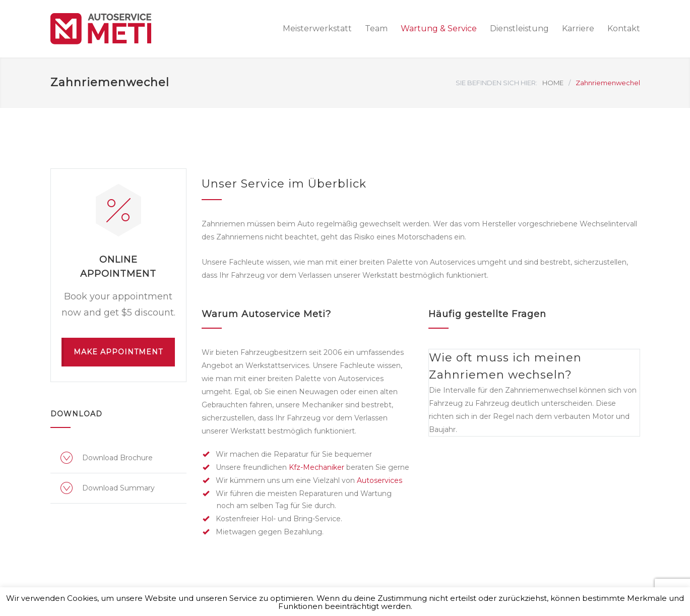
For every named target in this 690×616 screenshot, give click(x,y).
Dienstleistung (519, 28)
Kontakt (624, 28)
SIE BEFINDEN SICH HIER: (496, 83)
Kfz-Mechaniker (317, 467)
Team (376, 28)
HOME (553, 83)
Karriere (578, 28)
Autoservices (380, 480)
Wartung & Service (439, 28)
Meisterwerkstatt (317, 28)
